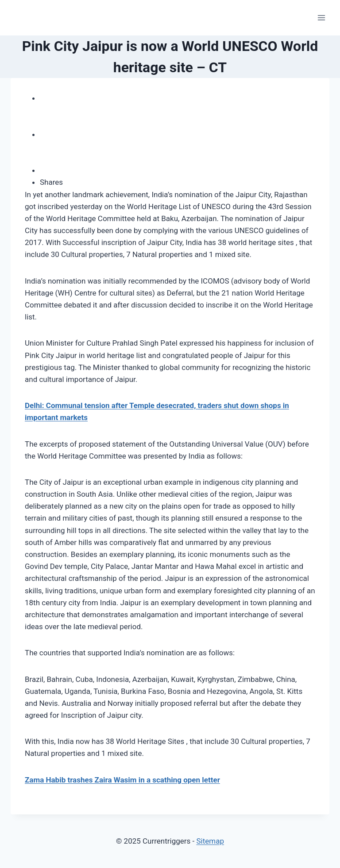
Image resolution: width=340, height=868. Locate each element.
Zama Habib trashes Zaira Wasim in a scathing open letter (122, 780)
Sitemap (210, 841)
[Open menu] (321, 18)
